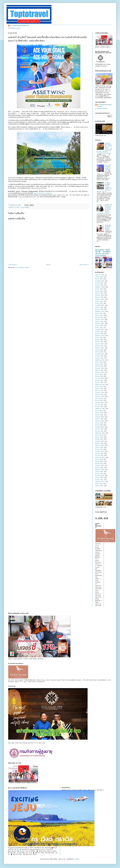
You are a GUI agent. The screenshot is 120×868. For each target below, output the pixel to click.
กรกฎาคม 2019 (100, 441)
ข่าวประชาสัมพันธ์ (25, 207)
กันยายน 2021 (99, 388)
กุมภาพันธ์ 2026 (100, 281)
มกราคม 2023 (99, 356)
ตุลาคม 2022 (99, 362)
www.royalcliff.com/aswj (43, 193)
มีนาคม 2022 (99, 376)
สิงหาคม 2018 (99, 464)
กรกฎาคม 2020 (100, 417)
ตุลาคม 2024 (99, 314)
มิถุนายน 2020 (99, 419)
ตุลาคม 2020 (99, 411)
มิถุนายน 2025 (99, 297)
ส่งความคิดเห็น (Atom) (22, 268)
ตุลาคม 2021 (99, 387)
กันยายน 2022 (99, 364)
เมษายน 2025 (99, 301)
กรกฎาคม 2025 (100, 295)
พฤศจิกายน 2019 (100, 433)
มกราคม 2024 (99, 332)
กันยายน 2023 (99, 340)
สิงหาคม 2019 (99, 439)
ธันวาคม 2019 (99, 431)
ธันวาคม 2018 (99, 455)
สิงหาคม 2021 (99, 391)
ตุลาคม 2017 (99, 484)
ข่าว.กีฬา (17, 207)
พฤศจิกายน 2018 (100, 458)
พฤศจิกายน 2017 (100, 482)
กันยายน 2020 (99, 413)
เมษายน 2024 (99, 326)
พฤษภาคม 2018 (100, 470)
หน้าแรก (48, 265)
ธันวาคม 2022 (99, 358)
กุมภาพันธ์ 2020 (100, 427)
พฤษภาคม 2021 (100, 397)
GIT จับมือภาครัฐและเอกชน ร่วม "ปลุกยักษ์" (108, 167)
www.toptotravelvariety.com (19, 26)
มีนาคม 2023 (99, 352)
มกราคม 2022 (99, 380)
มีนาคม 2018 (99, 474)
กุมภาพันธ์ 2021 (100, 403)
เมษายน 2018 (99, 472)
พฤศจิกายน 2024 (100, 312)
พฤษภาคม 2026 (100, 275)
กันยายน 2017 (99, 486)
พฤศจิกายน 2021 (100, 385)
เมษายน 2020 (99, 423)
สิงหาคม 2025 (99, 293)
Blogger (77, 859)
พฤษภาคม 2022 (100, 372)
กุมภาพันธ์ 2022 (100, 378)
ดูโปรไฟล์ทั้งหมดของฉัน (14, 28)
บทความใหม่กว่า (13, 265)
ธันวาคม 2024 (99, 309)
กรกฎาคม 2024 (100, 320)
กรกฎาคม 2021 (100, 393)
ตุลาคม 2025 (99, 289)
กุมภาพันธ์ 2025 (100, 305)
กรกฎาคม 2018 (100, 466)
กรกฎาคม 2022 (100, 368)
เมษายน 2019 (99, 447)
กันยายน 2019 (99, 437)
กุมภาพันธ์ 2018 (100, 476)
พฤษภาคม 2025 (100, 299)
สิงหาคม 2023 (99, 342)
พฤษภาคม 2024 (100, 324)
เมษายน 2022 (99, 374)
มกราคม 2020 (99, 429)
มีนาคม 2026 (99, 279)
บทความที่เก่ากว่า (84, 265)
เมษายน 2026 (99, 277)
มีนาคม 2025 (99, 303)
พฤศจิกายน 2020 (100, 409)
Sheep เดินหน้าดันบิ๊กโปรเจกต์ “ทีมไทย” (108, 228)
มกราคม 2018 (99, 478)
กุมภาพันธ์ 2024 (100, 330)
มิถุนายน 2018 (99, 468)
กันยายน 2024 (99, 315)
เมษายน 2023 (99, 350)
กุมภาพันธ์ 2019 (100, 451)
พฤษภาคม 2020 (100, 421)
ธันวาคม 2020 (99, 407)
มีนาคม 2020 (99, 425)
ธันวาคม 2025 (99, 285)
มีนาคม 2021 (99, 401)
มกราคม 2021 (99, 405)
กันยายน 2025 (99, 291)
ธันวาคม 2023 (99, 334)
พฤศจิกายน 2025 (100, 287)
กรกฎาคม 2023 (100, 344)
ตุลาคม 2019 (99, 435)
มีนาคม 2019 (99, 449)
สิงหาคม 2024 (99, 318)
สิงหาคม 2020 (99, 415)
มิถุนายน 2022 (99, 370)
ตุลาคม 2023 (99, 338)
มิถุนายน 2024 (99, 322)
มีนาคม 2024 (99, 328)
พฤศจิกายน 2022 (100, 360)
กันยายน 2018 (99, 462)
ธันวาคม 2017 (99, 480)
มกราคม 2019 (99, 453)
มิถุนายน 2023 (99, 346)
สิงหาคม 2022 (99, 366)
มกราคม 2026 (99, 283)
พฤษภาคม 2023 (100, 348)
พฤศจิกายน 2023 (100, 336)
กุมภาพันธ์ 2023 (100, 354)
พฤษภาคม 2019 (100, 445)
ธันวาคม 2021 (99, 382)
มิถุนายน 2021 (99, 395)
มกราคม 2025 (99, 307)
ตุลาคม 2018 (99, 460)
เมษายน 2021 (99, 399)
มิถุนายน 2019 (99, 443)
